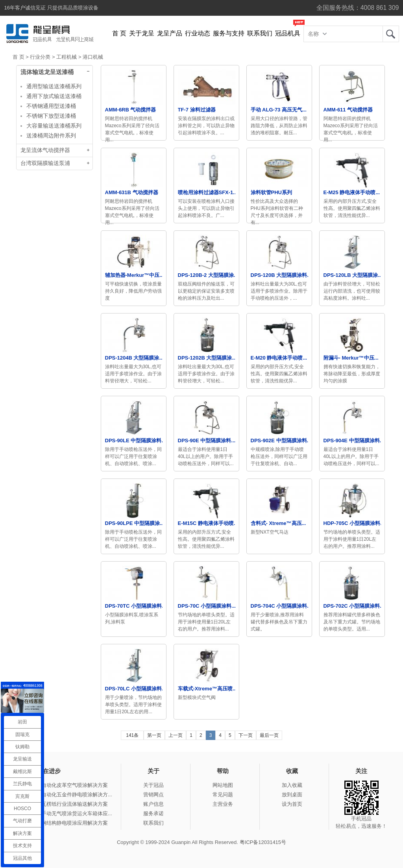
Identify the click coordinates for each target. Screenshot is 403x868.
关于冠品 (153, 785)
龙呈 (391, 34)
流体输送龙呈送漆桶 (47, 72)
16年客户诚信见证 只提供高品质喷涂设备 (51, 8)
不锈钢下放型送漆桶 (51, 116)
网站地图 (223, 785)
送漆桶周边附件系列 (51, 135)
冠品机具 (288, 33)
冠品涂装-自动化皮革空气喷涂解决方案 (64, 785)
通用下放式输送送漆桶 (54, 96)
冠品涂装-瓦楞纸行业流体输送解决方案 (64, 804)
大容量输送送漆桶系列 (54, 126)
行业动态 (198, 33)
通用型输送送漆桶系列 (54, 86)
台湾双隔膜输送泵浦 (45, 163)
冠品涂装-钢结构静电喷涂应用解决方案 (64, 823)
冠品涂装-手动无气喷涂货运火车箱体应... (66, 813)
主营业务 (223, 804)
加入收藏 (292, 785)
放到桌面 (292, 795)
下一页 (246, 735)
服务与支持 (229, 33)
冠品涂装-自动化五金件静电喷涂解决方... (66, 795)
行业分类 (40, 57)
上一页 (176, 735)
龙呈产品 (170, 33)
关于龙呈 (142, 33)
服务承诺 (153, 813)
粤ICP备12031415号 (263, 842)
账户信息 (153, 804)
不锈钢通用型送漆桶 (51, 106)
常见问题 (223, 795)
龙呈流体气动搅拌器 (45, 150)
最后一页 (269, 735)
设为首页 (292, 804)
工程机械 (67, 57)
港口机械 (93, 57)
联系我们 (260, 33)
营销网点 (153, 795)
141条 (132, 735)
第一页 (154, 735)
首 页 (119, 33)
